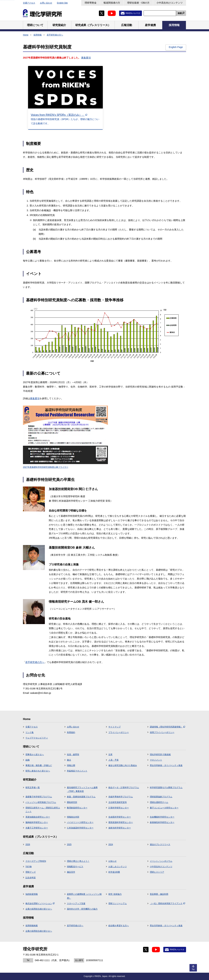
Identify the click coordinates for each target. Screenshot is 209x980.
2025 (69, 844)
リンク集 (30, 732)
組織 (28, 760)
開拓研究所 (72, 802)
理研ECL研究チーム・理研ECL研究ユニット (43, 810)
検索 (180, 13)
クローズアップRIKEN (36, 861)
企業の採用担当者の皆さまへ (39, 909)
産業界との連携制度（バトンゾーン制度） (84, 896)
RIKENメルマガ (133, 13)
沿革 (110, 755)
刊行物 (29, 867)
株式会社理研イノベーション (40, 903)
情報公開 (71, 765)
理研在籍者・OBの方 (138, 3)
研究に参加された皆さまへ (38, 771)
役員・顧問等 (73, 755)
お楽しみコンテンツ (118, 867)
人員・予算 (114, 760)
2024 (111, 844)
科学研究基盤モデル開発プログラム (166, 788)
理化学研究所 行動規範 (160, 755)
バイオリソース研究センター (80, 822)
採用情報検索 (32, 926)
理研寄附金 (91, 3)
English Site (62, 3)
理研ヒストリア (157, 872)
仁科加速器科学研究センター (80, 828)
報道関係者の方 (112, 3)
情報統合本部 (73, 817)
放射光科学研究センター (120, 828)
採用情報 (38, 35)
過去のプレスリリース (160, 844)
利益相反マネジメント (77, 771)
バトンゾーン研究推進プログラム (41, 802)
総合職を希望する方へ (119, 926)
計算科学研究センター (119, 808)
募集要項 (86, 58)
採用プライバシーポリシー (162, 732)
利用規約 (71, 732)
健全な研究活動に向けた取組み (123, 765)
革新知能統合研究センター (38, 817)
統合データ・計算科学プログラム (124, 788)
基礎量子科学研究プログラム (39, 797)
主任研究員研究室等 (118, 802)
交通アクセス (29, 3)
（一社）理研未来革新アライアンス (167, 903)
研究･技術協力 (115, 894)
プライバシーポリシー (119, 732)
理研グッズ (31, 872)
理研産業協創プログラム (161, 797)
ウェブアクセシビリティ (37, 738)
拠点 (69, 760)
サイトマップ (115, 727)
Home (26, 35)
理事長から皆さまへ (35, 755)
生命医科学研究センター (120, 817)
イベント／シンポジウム (161, 861)
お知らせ (112, 861)
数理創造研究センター (77, 808)
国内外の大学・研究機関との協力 (82, 909)
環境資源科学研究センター (121, 822)
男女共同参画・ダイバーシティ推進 (166, 765)
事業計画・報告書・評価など (39, 765)
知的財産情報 (32, 894)
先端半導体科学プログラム (121, 797)
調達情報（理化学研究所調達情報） (167, 727)
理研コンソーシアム (118, 903)
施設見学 (71, 872)
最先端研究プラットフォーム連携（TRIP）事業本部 (82, 789)
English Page (176, 47)
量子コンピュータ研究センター (164, 808)
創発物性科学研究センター (162, 822)
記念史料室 (31, 878)
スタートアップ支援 (76, 903)
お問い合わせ (46, 3)
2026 (28, 844)
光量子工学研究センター (37, 828)
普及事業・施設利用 (159, 894)
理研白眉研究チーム (159, 802)
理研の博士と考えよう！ (78, 861)
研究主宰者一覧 (33, 788)
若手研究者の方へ (55, 35)
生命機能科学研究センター (162, 817)
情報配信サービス (75, 867)
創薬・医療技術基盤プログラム (81, 797)
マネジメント (156, 760)
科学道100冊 (114, 872)
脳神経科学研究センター (37, 822)
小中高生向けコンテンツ (170, 3)
